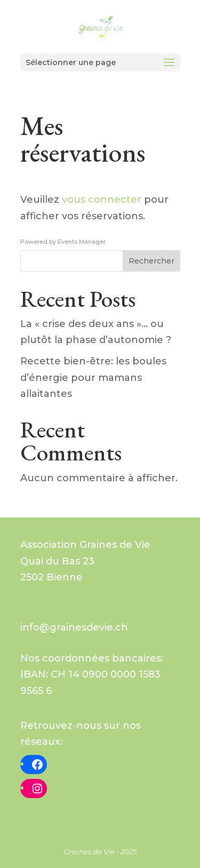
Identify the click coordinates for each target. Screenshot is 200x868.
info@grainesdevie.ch (74, 627)
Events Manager (82, 242)
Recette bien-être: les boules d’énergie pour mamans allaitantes (93, 377)
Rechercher (151, 261)
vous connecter (102, 200)
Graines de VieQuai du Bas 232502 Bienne (85, 561)
